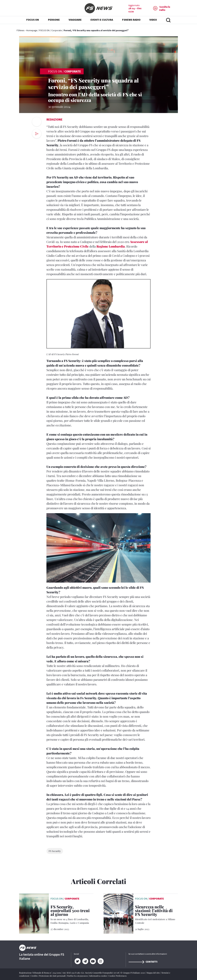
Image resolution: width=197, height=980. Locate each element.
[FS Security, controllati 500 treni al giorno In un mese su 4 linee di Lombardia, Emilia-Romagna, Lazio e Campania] (72, 915)
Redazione (54, 119)
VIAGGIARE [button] (75, 20)
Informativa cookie (98, 976)
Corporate (57, 30)
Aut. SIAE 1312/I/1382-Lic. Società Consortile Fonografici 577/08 (91, 973)
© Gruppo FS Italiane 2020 (133, 973)
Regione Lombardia (111, 246)
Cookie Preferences (118, 976)
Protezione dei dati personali (52, 976)
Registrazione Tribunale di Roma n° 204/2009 (40, 973)
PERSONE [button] (54, 20)
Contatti (143, 962)
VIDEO (153, 20)
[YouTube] (93, 961)
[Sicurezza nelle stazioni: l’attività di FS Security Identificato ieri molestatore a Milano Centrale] (156, 915)
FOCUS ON (44, 30)
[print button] (37, 122)
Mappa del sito (153, 973)
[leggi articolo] (34, 913)
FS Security (55, 851)
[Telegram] (85, 961)
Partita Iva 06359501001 (78, 976)
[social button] (37, 134)
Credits (34, 976)
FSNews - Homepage (27, 30)
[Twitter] (78, 961)
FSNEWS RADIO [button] (131, 20)
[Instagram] (101, 961)
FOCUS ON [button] (33, 20)
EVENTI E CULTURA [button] (102, 20)
